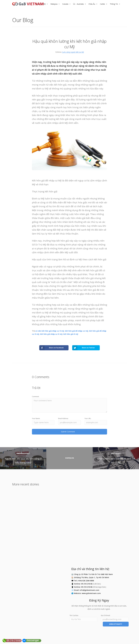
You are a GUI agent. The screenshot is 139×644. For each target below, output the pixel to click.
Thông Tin (114, 4)
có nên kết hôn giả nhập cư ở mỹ (50, 331)
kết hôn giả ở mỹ (71, 334)
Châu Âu (92, 4)
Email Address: (63, 419)
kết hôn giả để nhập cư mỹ (77, 331)
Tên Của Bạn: (74, 615)
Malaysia (54, 4)
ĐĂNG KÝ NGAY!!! (116, 624)
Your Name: (36, 419)
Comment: (36, 397)
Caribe (102, 4)
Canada (65, 4)
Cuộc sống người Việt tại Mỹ (73, 52)
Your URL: (88, 419)
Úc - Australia (78, 4)
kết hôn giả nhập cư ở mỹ (51, 334)
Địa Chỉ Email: (106, 615)
